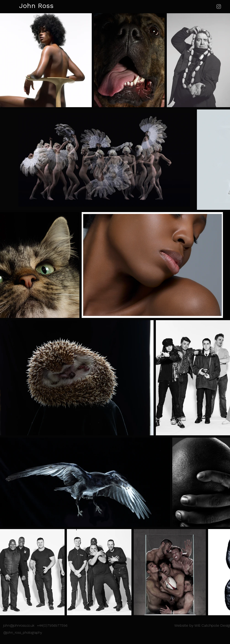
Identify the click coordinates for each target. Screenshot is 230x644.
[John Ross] (31, 6)
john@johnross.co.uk (19, 626)
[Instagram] (219, 6)
